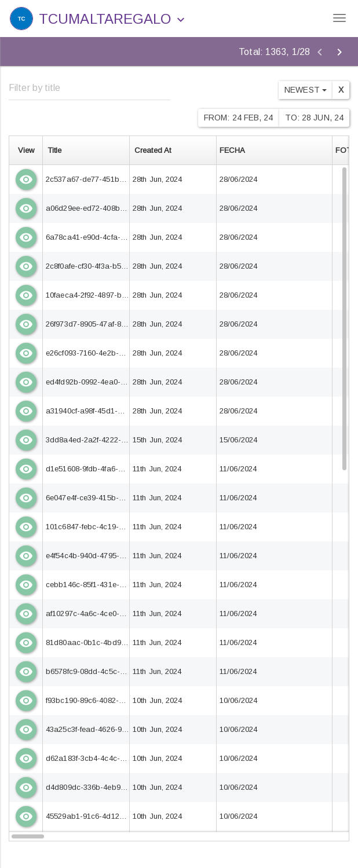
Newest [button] (306, 90)
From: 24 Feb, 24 (239, 118)
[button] (181, 20)
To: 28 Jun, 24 (314, 118)
